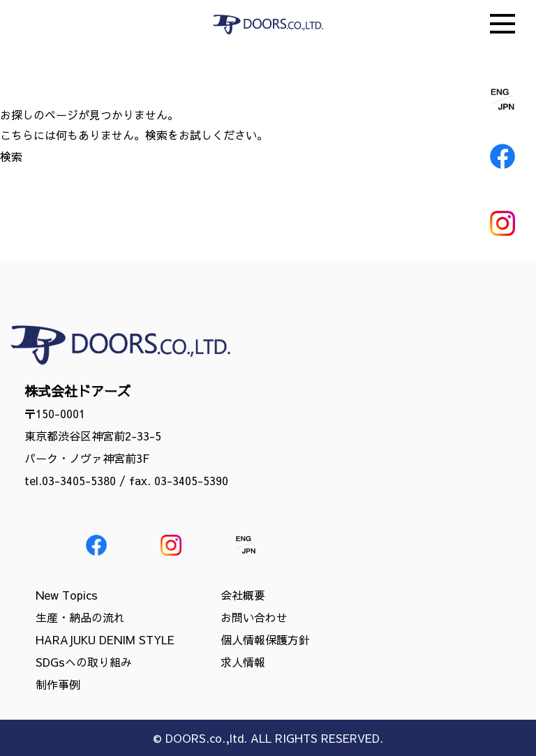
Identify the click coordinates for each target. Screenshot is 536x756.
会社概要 (243, 595)
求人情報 (243, 662)
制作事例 (58, 684)
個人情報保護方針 (265, 639)
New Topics (67, 595)
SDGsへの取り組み (84, 662)
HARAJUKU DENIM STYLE (105, 639)
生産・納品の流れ (80, 617)
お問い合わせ (254, 617)
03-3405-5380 (79, 480)
